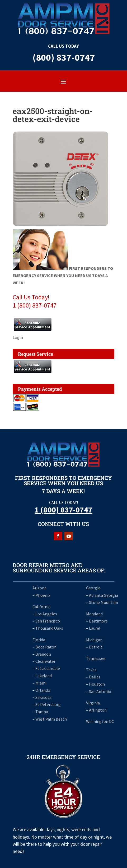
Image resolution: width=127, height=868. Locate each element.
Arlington (98, 710)
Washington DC (100, 721)
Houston (97, 684)
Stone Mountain (104, 602)
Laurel (95, 628)
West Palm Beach (51, 719)
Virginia (93, 703)
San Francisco (48, 621)
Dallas (95, 677)
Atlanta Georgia (104, 595)
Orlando (43, 690)
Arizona (39, 588)
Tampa (42, 712)
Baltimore (98, 621)
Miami (41, 683)
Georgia (93, 588)
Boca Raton (46, 647)
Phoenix (43, 595)
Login (18, 337)
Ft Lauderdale (47, 668)
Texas (91, 670)
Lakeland (44, 676)
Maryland (94, 614)
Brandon (43, 654)
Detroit (96, 647)
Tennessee (96, 658)
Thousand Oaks (49, 628)
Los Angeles (46, 614)
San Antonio (100, 691)
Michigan (94, 640)
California (41, 607)
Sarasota (43, 697)
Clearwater (45, 661)
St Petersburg (48, 704)
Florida (39, 640)
